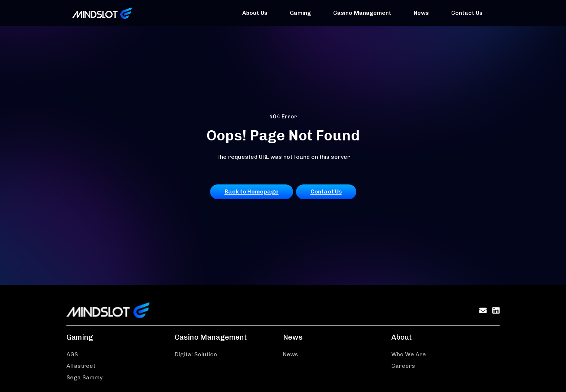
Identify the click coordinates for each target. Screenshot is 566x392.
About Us (255, 13)
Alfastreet (81, 366)
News (421, 13)
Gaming (300, 13)
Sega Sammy (84, 377)
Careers (403, 366)
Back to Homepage (252, 191)
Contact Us (467, 13)
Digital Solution (196, 354)
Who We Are (409, 354)
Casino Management (362, 13)
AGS (72, 354)
